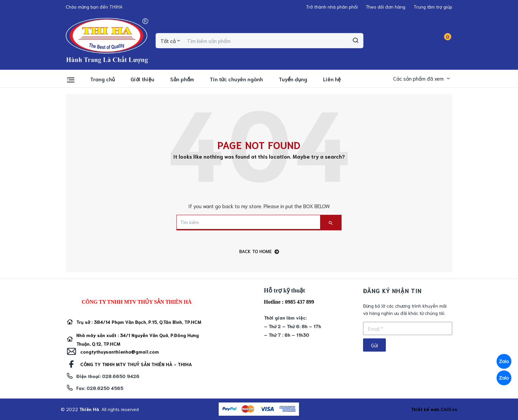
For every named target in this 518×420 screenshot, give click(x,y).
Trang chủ (103, 79)
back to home (259, 251)
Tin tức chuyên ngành (236, 79)
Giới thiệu (142, 79)
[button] (94, 7)
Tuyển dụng (293, 79)
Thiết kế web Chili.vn (434, 409)
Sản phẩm (182, 79)
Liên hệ (332, 79)
